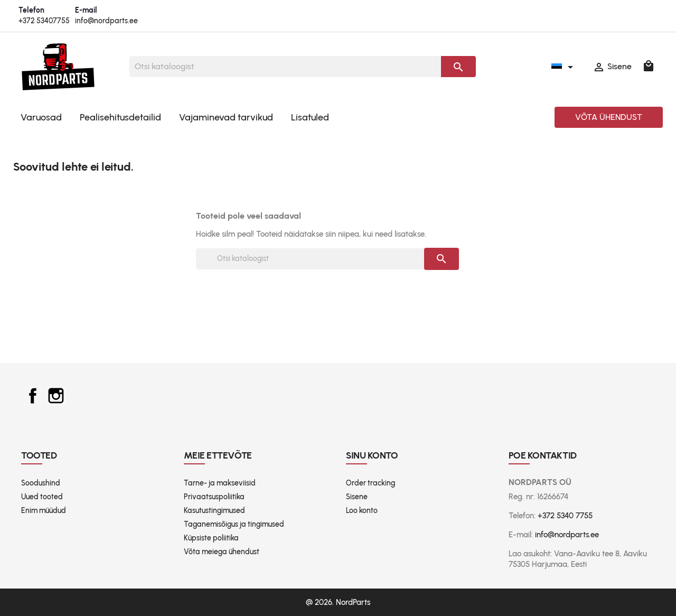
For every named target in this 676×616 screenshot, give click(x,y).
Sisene (357, 497)
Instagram (56, 396)
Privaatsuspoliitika (214, 497)
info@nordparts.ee (106, 21)
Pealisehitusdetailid (120, 117)
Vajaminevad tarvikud (226, 117)
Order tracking (370, 483)
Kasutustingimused (214, 511)
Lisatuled (310, 117)
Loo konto (362, 511)
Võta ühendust (609, 117)
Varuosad (41, 117)
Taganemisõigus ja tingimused (234, 524)
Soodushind (41, 483)
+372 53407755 (44, 21)
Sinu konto (372, 455)
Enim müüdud (44, 511)
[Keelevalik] (564, 67)
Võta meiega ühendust (222, 552)
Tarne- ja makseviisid (220, 483)
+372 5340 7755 (565, 516)
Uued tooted (42, 497)
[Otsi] (285, 67)
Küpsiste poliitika (211, 538)
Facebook (33, 396)
